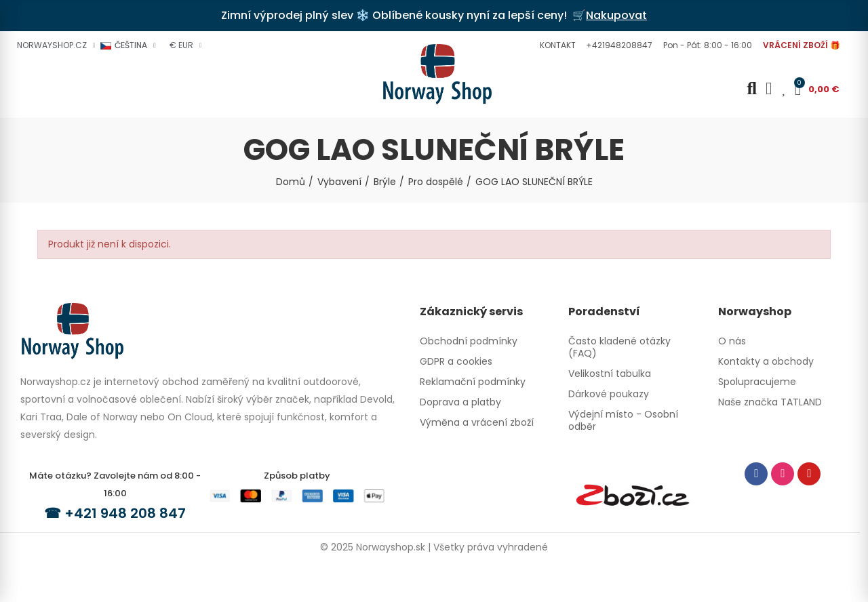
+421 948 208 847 (125, 513)
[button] (556, 45)
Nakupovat (616, 15)
